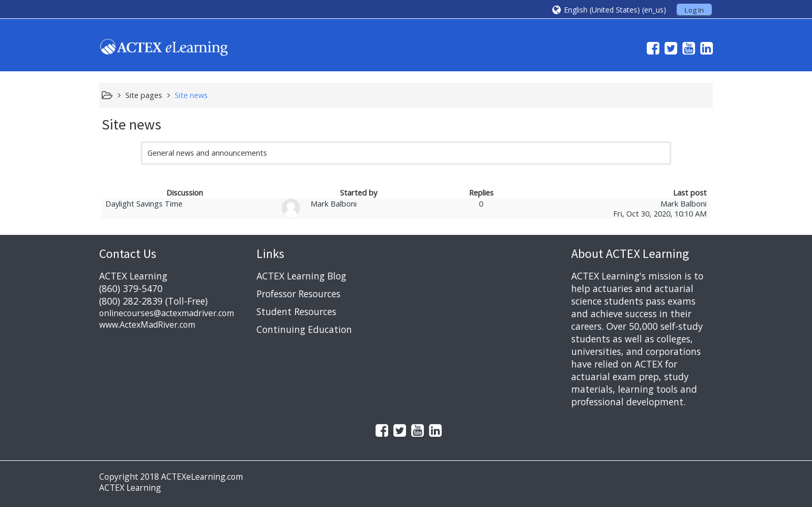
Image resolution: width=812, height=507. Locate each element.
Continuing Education (304, 329)
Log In (694, 10)
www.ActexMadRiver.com (147, 325)
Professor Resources (298, 294)
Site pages (144, 95)
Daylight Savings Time (144, 204)
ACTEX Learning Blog (301, 276)
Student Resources (296, 311)
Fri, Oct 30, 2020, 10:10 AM (660, 214)
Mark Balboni (334, 204)
